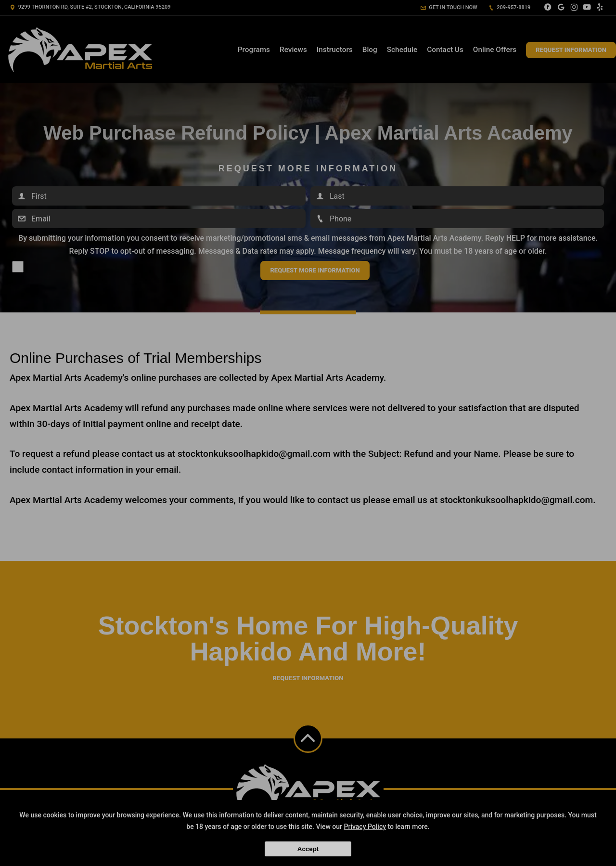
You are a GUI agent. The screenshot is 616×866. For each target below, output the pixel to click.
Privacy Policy (365, 827)
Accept (308, 849)
